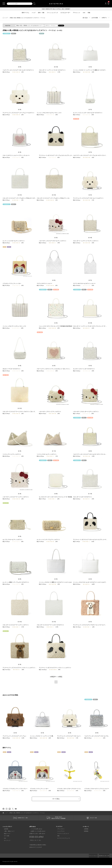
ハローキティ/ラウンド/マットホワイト (50, 412)
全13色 (90, 494)
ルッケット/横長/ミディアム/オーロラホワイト (16, 582)
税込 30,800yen (62, 792)
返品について (6, 836)
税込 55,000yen (43, 243)
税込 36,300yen (43, 72)
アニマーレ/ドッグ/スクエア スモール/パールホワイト (88, 198)
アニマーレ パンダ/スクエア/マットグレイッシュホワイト (55, 668)
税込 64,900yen (6, 115)
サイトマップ (6, 843)
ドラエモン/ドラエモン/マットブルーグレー (16, 790)
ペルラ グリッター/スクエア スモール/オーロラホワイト (18, 70)
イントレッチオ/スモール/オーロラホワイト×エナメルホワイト (91, 582)
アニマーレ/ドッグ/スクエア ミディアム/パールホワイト (19, 113)
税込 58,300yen (6, 72)
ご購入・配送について (8, 834)
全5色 (90, 67)
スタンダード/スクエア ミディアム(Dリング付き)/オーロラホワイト (21, 198)
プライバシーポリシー (90, 859)
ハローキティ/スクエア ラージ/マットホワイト (16, 497)
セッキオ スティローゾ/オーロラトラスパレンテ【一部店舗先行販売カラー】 (60, 497)
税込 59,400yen (77, 371)
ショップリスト (60, 834)
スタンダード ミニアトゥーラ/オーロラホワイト (52, 70)
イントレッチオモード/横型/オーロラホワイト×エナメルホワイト (57, 582)
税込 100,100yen (77, 627)
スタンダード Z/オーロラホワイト (82, 497)
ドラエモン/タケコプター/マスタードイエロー (71, 790)
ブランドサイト (60, 832)
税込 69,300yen (77, 72)
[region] (20, 50)
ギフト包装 (5, 839)
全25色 (20, 195)
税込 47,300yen (6, 200)
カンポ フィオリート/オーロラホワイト (84, 369)
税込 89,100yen (43, 414)
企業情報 (85, 832)
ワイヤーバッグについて (62, 836)
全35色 (20, 409)
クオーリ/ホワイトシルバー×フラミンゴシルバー (16, 156)
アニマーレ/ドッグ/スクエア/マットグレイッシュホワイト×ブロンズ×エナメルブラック (27, 668)
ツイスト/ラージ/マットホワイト (12, 454)
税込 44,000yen (89, 792)
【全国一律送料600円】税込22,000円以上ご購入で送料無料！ (56, 9)
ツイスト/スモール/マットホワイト (47, 454)
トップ (6, 18)
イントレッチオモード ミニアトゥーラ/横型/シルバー (46, 736)
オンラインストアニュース (62, 841)
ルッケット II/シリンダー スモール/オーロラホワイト (88, 113)
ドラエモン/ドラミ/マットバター (12, 284)
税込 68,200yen (6, 243)
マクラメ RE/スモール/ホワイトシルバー (84, 284)
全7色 (90, 110)
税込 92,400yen (77, 158)
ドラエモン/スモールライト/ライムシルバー (98, 790)
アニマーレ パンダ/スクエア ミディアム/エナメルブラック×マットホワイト (60, 156)
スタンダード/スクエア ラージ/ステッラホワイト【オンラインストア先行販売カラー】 (27, 412)
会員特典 (5, 832)
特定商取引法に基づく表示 (103, 859)
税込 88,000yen (6, 456)
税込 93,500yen (43, 584)
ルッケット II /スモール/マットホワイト (14, 241)
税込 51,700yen (42, 499)
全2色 (20, 110)
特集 (57, 839)
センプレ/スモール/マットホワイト (13, 540)
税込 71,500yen (77, 414)
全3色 (20, 152)
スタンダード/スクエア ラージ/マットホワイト (16, 625)
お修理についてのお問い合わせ (37, 834)
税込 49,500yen (77, 286)
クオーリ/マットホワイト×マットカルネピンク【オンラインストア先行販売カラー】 (60, 369)
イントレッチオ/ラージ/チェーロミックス (14, 326)
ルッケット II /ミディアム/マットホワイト (48, 540)
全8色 (20, 67)
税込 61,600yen (42, 328)
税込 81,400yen (6, 328)
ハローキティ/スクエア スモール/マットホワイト (53, 241)
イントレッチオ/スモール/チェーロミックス (49, 113)
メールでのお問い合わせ (35, 832)
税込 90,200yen (6, 286)
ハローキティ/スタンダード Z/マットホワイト (86, 412)
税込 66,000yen (6, 584)
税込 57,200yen (77, 115)
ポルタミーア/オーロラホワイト (12, 369)
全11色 (54, 451)
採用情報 (85, 834)
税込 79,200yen (40, 542)
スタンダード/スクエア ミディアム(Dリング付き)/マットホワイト (55, 198)
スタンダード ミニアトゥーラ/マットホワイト (86, 241)
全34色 (56, 67)
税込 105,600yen (43, 670)
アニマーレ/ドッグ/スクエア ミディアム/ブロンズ (18, 736)
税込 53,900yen (6, 414)
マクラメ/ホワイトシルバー (44, 284)
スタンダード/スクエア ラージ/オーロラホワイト (50, 625)
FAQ (4, 841)
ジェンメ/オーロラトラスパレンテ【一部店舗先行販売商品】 (56, 326)
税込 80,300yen (77, 584)
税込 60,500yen (6, 158)
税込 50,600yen (77, 499)
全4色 (20, 366)
